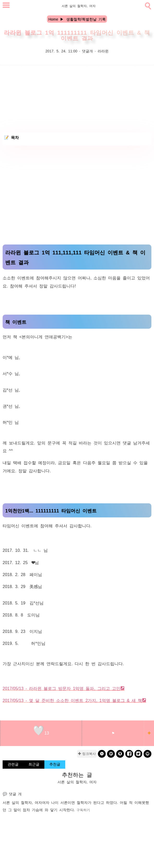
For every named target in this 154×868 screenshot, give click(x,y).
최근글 (34, 764)
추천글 (55, 764)
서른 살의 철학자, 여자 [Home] (78, 6)
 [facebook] (129, 754)
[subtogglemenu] (6, 6)
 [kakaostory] (120, 754)
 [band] (102, 754)
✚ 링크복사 (87, 754)
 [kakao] (111, 754)
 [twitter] (138, 754)
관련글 (13, 764)
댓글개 (87, 51)
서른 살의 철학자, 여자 (22, 802)
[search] (147, 5)
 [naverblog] (148, 754)
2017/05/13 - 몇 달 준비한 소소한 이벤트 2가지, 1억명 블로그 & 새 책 (72, 700)
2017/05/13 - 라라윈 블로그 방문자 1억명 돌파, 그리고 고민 (61, 688)
